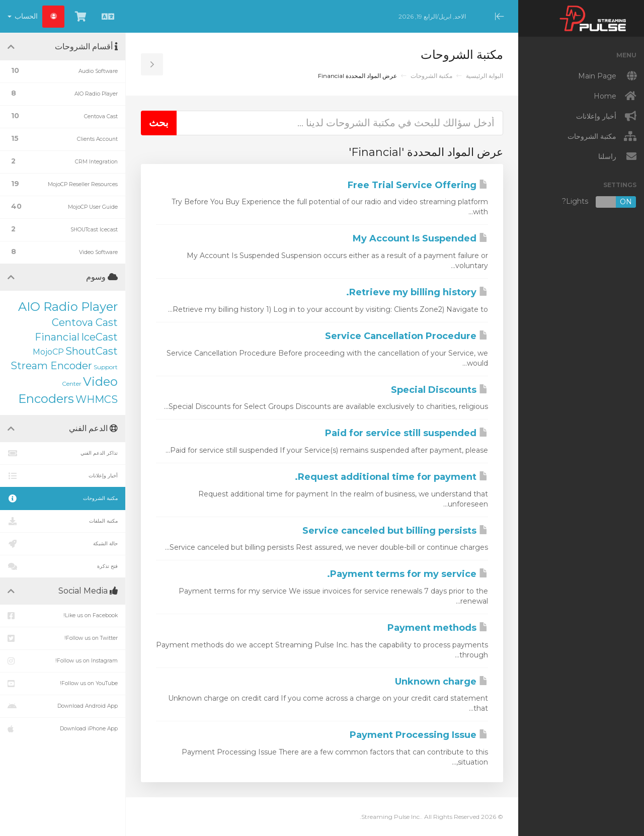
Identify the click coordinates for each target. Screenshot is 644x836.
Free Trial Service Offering (418, 185)
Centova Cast (85, 322)
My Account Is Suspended (420, 238)
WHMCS (97, 399)
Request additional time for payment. (391, 477)
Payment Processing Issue (419, 735)
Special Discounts (439, 390)
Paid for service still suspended (407, 433)
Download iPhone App (63, 729)
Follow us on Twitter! (63, 638)
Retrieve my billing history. (417, 292)
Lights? (599, 202)
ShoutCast (92, 351)
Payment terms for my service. (408, 574)
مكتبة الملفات (63, 521)
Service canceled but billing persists (395, 531)
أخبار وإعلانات (63, 476)
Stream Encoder (51, 366)
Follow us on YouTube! (63, 684)
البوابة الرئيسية (485, 76)
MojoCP (48, 352)
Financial (57, 337)
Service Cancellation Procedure (407, 336)
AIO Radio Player (68, 307)
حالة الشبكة (63, 544)
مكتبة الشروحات (431, 76)
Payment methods (438, 628)
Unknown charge (441, 682)
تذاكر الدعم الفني (63, 453)
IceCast (99, 337)
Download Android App (63, 706)
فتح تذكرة (63, 566)
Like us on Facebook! (63, 616)
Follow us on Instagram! (63, 661)
